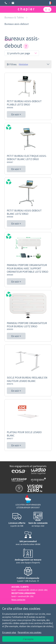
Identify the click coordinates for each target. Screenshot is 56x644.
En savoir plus (9, 632)
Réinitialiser (23, 64)
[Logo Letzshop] (18, 480)
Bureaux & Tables (14, 17)
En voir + (16, 114)
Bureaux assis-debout (17, 24)
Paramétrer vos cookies (29, 632)
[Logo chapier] (26, 9)
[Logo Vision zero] (34, 488)
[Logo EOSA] (18, 471)
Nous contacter (18, 600)
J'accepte (28, 639)
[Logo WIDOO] (38, 471)
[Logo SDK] (18, 488)
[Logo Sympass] (38, 479)
